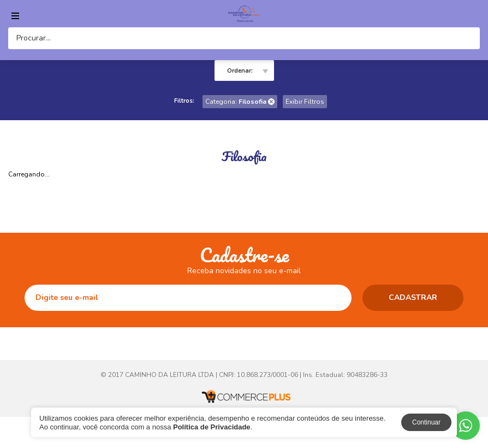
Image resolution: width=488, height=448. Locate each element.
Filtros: (184, 101)
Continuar (426, 422)
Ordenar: (240, 71)
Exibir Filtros (305, 102)
